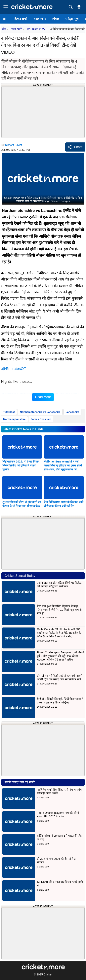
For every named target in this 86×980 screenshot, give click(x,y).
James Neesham (41, 419)
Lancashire (73, 412)
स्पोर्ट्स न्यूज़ (72, 19)
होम (5, 19)
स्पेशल (55, 19)
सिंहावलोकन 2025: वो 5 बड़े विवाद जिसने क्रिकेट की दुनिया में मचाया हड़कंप (21, 465)
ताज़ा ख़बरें (16, 29)
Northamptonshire (14, 419)
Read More (43, 397)
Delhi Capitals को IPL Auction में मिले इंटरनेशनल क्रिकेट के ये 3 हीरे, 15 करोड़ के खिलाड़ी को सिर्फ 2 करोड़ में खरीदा (59, 633)
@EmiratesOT (14, 369)
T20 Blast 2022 (36, 29)
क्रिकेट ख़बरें (20, 19)
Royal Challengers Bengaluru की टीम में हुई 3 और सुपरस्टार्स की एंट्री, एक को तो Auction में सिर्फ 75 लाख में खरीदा (61, 656)
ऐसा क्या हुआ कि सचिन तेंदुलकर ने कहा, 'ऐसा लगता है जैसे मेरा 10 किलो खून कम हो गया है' (59, 610)
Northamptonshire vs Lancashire (40, 412)
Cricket (48, 974)
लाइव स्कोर (40, 19)
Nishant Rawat (14, 145)
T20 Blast (9, 412)
